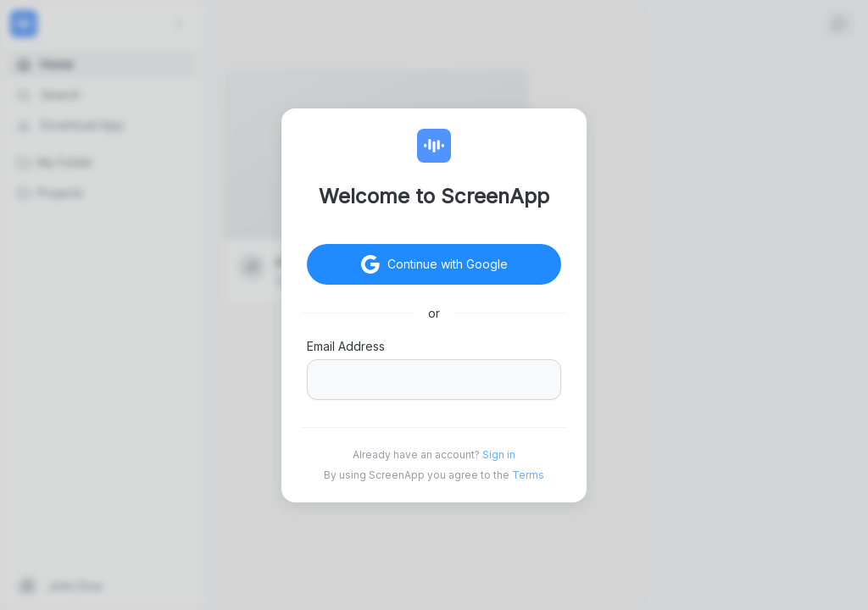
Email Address (346, 346)
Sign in (499, 455)
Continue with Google (461, 264)
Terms (528, 475)
